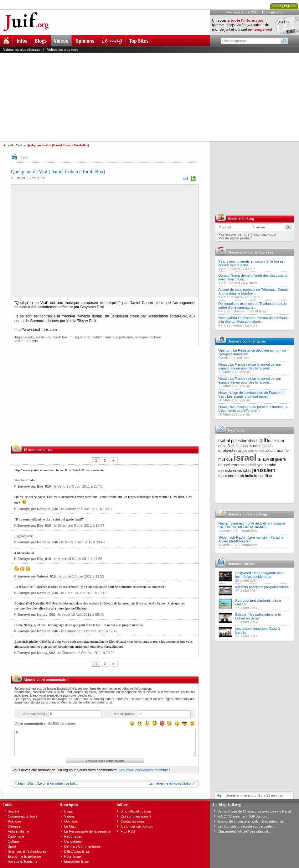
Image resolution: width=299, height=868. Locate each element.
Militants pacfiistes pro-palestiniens (262, 587)
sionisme (227, 476)
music (253, 446)
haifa (249, 476)
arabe (271, 465)
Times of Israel (256, 311)
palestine (239, 441)
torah (240, 476)
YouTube (38, 178)
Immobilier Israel (77, 861)
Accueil (8, 145)
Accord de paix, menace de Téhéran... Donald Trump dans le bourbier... (254, 291)
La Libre (249, 269)
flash (232, 446)
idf (272, 459)
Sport (12, 846)
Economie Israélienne (24, 856)
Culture (13, 841)
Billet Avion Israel (77, 851)
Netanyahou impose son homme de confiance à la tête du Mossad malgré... (254, 320)
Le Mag (70, 826)
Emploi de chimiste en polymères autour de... (252, 821)
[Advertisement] (110, 97)
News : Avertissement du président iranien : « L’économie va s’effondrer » (253, 409)
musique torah (80, 337)
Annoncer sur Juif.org (137, 826)
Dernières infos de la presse (251, 252)
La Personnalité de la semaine (87, 831)
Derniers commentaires (247, 341)
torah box (60, 337)
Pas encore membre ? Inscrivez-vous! (247, 234)
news (238, 471)
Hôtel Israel (73, 856)
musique (226, 459)
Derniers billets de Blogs (248, 514)
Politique (14, 821)
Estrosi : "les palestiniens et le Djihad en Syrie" (258, 616)
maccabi (267, 446)
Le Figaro (252, 297)
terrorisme (239, 465)
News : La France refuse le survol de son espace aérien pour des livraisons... (250, 366)
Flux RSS (128, 831)
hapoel (224, 465)
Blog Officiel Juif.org (136, 811)
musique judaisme (119, 337)
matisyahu (257, 465)
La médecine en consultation (171, 783)
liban (269, 476)
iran (271, 441)
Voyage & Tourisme (23, 861)
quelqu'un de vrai (38, 337)
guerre (280, 459)
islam (279, 441)
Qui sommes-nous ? (136, 816)
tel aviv (263, 459)
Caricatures (73, 841)
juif (263, 440)
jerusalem (264, 470)
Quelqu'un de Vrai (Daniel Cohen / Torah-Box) (58, 172)
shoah (253, 441)
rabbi (247, 471)
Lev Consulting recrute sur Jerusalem (246, 826)
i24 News (250, 283)
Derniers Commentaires (82, 846)
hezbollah (267, 451)
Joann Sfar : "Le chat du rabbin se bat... (47, 783)
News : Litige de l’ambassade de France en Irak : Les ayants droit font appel (252, 395)
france (259, 476)
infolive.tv (227, 450)
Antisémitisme (18, 831)
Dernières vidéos (242, 564)
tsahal (224, 441)
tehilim (98, 337)
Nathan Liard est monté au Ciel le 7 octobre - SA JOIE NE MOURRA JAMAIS (253, 525)
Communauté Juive (23, 816)
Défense (14, 826)
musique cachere (148, 337)
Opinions (71, 821)
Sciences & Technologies (27, 851)
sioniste (225, 471)
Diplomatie (16, 836)
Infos (8, 805)
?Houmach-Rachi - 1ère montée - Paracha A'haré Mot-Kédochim (251, 539)
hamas (242, 446)
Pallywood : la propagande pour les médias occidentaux (260, 575)
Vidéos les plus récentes (22, 50)
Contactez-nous (133, 821)
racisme (282, 451)
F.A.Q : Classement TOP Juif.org (242, 816)
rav (239, 451)
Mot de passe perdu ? (235, 238)
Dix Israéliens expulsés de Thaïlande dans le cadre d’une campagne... (253, 306)
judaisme (250, 451)
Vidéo (20, 145)
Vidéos (69, 816)
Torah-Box (249, 531)
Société (14, 811)
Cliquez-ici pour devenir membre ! (144, 770)
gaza (223, 446)
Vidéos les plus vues (63, 50)
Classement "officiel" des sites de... (244, 831)
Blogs (69, 811)
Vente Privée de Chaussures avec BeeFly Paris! (254, 811)
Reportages (73, 836)
